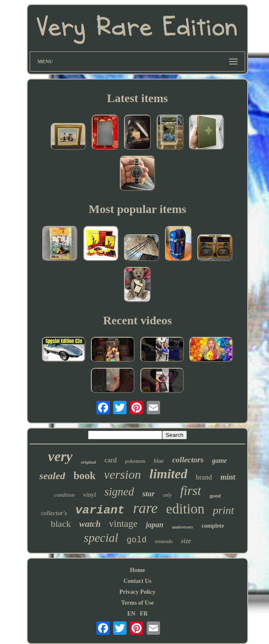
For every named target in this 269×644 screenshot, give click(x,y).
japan (155, 525)
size (186, 541)
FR (144, 614)
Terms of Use (137, 603)
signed (119, 492)
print (224, 510)
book (84, 476)
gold (137, 540)
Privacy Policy (137, 592)
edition (185, 509)
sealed (52, 476)
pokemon (135, 461)
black (61, 524)
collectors (188, 460)
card (110, 460)
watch (90, 524)
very (61, 456)
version (122, 474)
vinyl (89, 495)
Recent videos (137, 320)
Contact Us (138, 581)
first (191, 491)
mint (228, 477)
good (215, 496)
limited (169, 474)
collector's (54, 513)
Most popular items (138, 209)
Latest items (137, 98)
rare (145, 508)
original (88, 462)
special (101, 538)
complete (213, 526)
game (220, 461)
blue (159, 461)
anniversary (182, 527)
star (149, 494)
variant (100, 510)
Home (137, 570)
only (167, 495)
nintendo (164, 541)
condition (64, 495)
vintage (123, 524)
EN (131, 614)
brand (204, 477)
